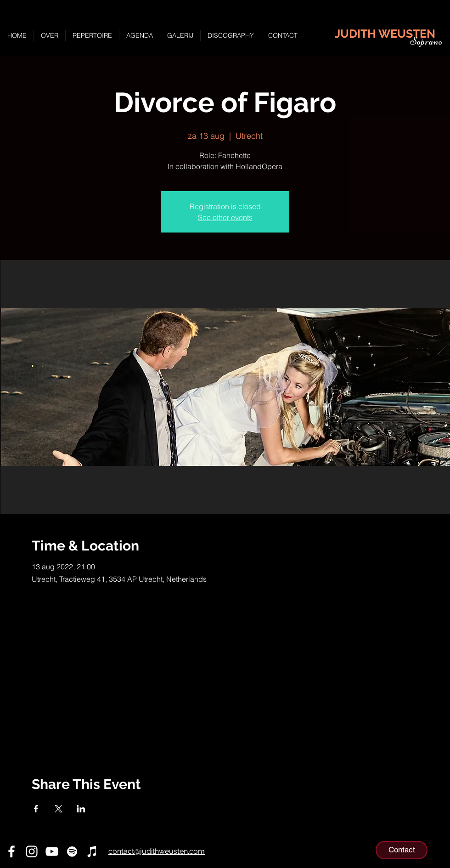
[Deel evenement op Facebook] (36, 809)
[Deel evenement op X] (59, 809)
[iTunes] (92, 851)
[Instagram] (32, 851)
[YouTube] (52, 851)
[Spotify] (72, 851)
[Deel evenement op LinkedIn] (81, 809)
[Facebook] (11, 851)
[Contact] (402, 850)
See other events (225, 217)
